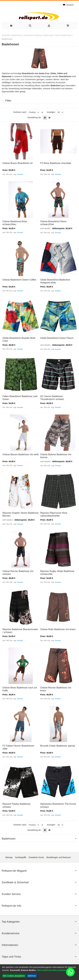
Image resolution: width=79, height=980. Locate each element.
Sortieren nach (20, 112)
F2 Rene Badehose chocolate (56, 163)
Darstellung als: (34, 117)
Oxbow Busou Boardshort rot (18, 163)
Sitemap (9, 857)
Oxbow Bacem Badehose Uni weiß (21, 454)
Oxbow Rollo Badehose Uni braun (58, 629)
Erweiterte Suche (36, 857)
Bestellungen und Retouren (59, 857)
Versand (20, 174)
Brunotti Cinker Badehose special (58, 746)
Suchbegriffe (21, 857)
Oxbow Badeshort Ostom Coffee (19, 280)
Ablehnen (32, 976)
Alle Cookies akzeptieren (14, 976)
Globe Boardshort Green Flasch (57, 338)
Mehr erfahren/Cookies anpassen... (53, 970)
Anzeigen (51, 112)
